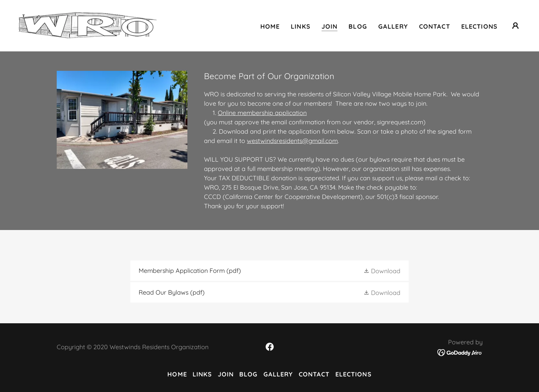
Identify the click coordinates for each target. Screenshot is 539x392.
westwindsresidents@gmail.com (292, 141)
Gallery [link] (393, 26)
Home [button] (177, 374)
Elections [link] (479, 26)
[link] (87, 25)
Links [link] (301, 26)
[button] (515, 26)
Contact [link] (435, 26)
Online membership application (262, 113)
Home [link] (270, 26)
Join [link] (330, 26)
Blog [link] (358, 26)
